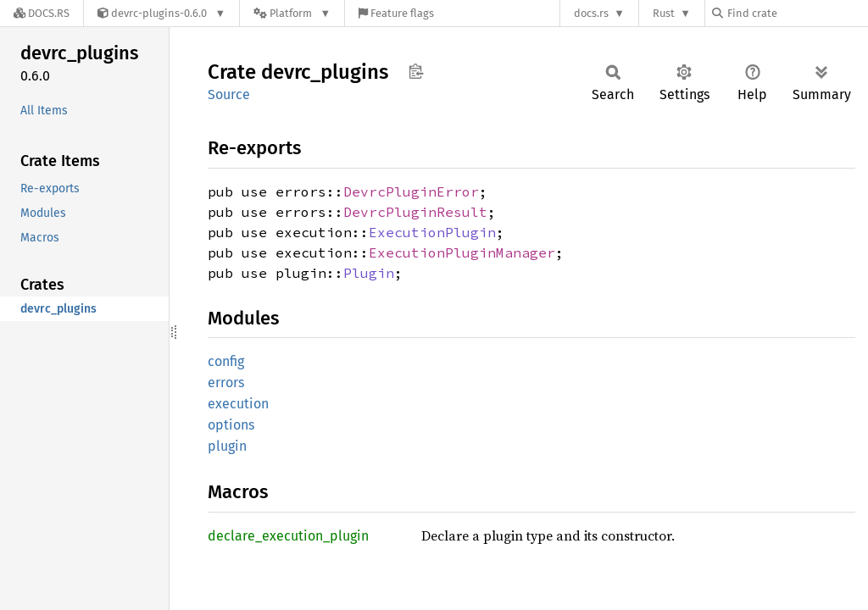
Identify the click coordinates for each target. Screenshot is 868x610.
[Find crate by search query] (797, 13)
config (226, 361)
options (231, 425)
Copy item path (416, 71)
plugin (227, 446)
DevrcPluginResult (415, 212)
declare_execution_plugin (288, 536)
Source (229, 94)
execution (238, 404)
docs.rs (591, 13)
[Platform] (292, 13)
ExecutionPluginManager (462, 252)
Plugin (369, 273)
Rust (664, 13)
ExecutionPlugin (432, 232)
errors (226, 383)
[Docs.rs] (42, 13)
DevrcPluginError (411, 191)
